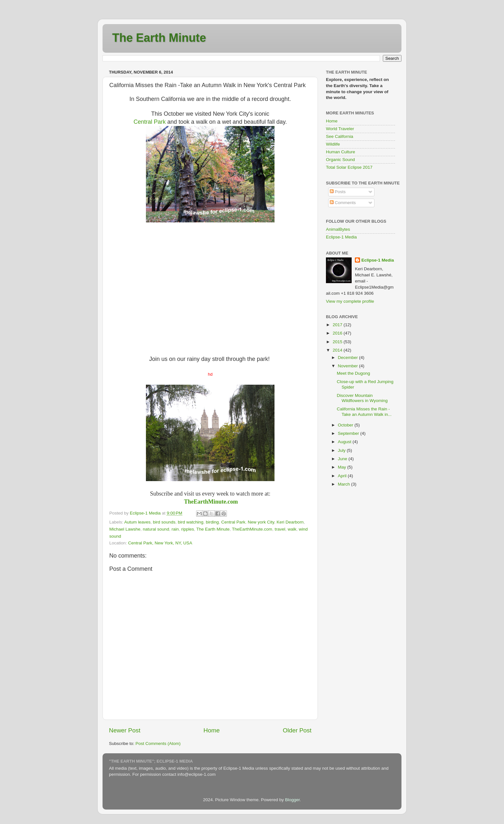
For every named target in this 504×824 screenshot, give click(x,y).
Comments (343, 203)
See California (340, 136)
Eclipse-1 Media (341, 237)
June (343, 459)
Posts (338, 192)
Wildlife (333, 144)
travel (280, 529)
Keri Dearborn (290, 522)
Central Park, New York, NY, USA (160, 543)
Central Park (150, 122)
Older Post (297, 730)
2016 (338, 333)
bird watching (191, 522)
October (346, 425)
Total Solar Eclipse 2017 (349, 167)
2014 (338, 350)
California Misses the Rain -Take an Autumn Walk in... (364, 412)
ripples (188, 529)
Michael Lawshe (125, 529)
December (348, 358)
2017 (338, 325)
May (342, 467)
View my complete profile (350, 301)
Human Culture (341, 152)
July (342, 450)
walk (292, 529)
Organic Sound (340, 160)
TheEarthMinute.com (211, 502)
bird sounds (164, 522)
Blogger (292, 800)
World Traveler (340, 129)
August (345, 442)
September (349, 433)
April (343, 476)
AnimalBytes (338, 229)
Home (212, 730)
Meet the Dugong (354, 373)
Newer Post (125, 730)
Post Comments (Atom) (158, 743)
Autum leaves (138, 522)
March (344, 484)
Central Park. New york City (248, 522)
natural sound (156, 529)
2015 (338, 342)
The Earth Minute (159, 38)
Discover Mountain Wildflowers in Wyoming (362, 398)
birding (212, 522)
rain (175, 529)
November (348, 366)
